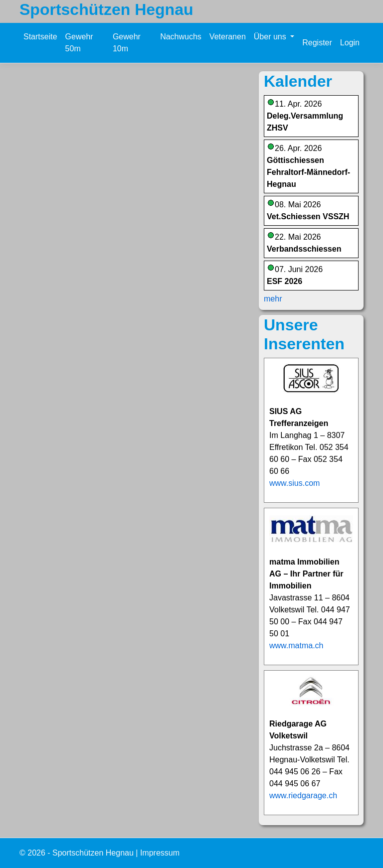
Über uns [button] (271, 37)
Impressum (160, 853)
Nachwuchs (181, 37)
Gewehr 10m (127, 43)
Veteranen (228, 37)
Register (317, 43)
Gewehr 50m (79, 43)
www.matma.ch (296, 646)
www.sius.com (294, 483)
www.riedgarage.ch (303, 796)
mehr (273, 299)
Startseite (40, 37)
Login (350, 43)
